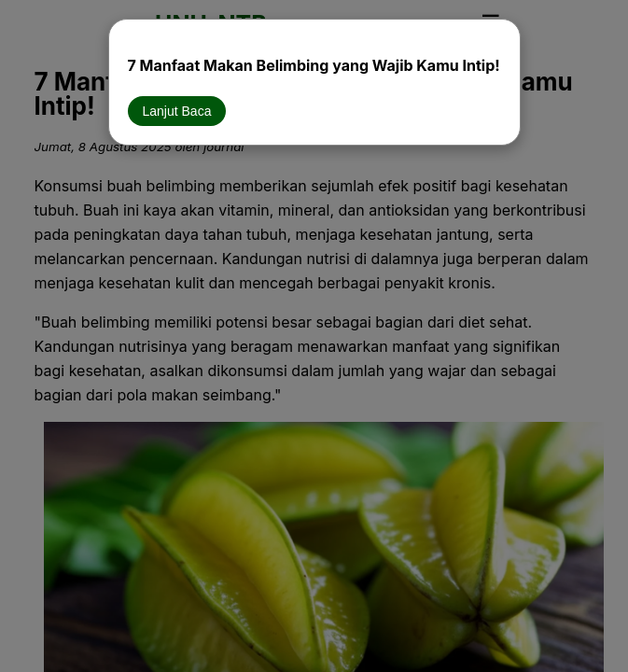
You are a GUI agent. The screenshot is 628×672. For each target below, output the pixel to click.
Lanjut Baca (177, 111)
